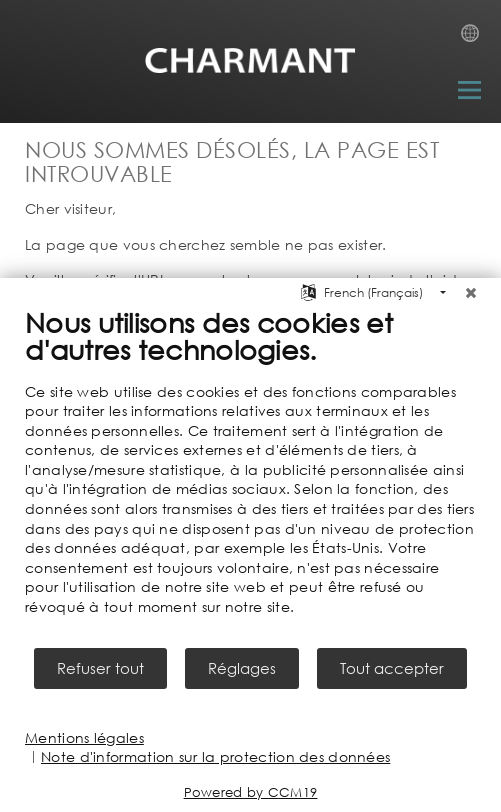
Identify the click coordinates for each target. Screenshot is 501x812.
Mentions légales (84, 737)
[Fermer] (471, 293)
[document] (250, 475)
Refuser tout (100, 668)
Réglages (242, 668)
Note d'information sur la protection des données (215, 756)
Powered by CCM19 (251, 792)
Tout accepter (392, 668)
